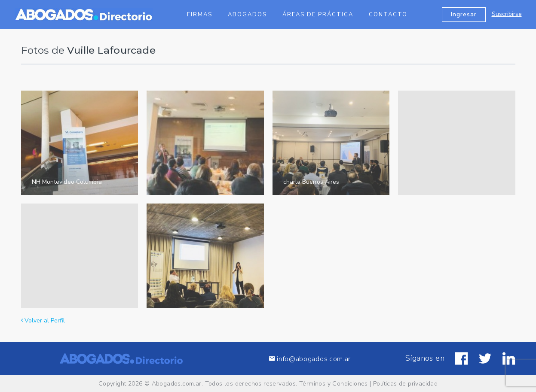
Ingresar (464, 14)
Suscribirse (507, 14)
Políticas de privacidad (405, 384)
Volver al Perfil (43, 321)
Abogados (247, 15)
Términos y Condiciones (334, 384)
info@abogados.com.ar (310, 359)
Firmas (200, 15)
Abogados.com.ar (177, 384)
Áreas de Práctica (318, 15)
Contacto (388, 15)
